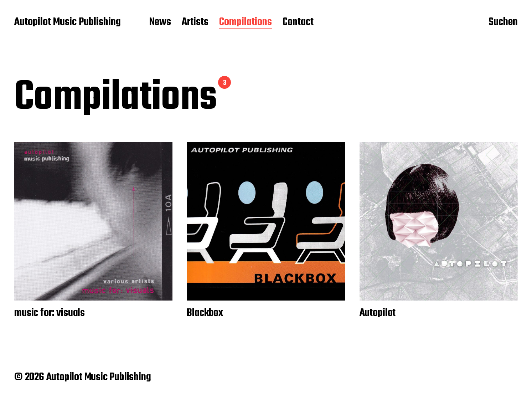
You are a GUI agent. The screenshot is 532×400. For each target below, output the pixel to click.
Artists (195, 22)
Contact (298, 22)
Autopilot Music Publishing (68, 22)
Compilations (246, 22)
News (160, 22)
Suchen (503, 22)
